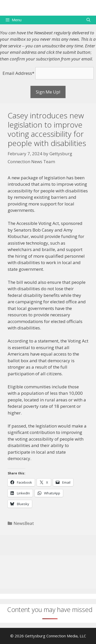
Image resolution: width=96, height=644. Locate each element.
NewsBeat (24, 523)
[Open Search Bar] (88, 20)
